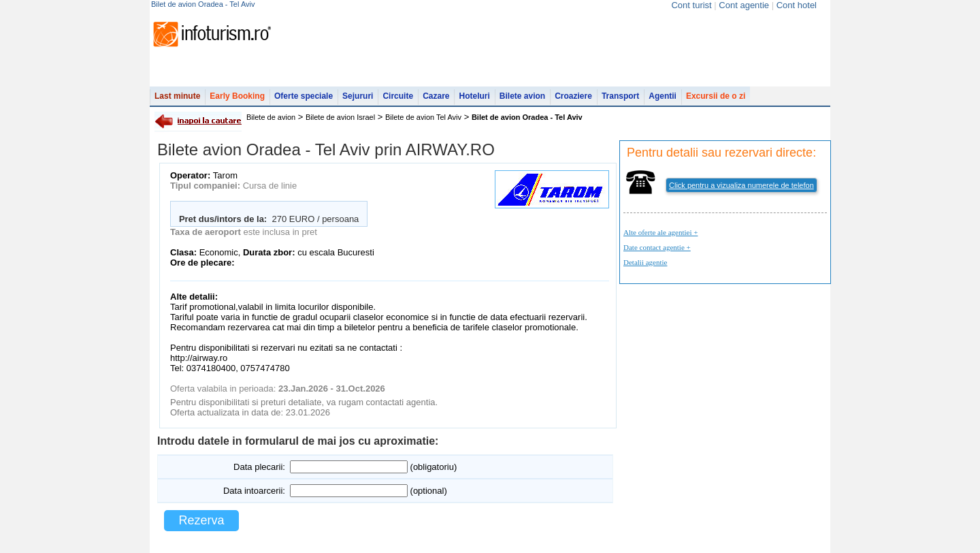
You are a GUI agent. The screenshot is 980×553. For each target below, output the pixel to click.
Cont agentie (744, 5)
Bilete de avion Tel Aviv (423, 117)
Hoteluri (474, 96)
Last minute (177, 96)
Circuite (398, 96)
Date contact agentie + (657, 247)
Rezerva (201, 520)
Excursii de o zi (716, 96)
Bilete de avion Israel (340, 117)
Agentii (663, 96)
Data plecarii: (259, 467)
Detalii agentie (645, 262)
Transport (620, 96)
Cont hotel (797, 5)
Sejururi (358, 96)
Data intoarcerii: (254, 491)
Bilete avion (522, 96)
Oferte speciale (304, 96)
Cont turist (691, 5)
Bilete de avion (271, 117)
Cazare (436, 96)
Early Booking (237, 96)
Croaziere (573, 96)
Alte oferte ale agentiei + (660, 232)
